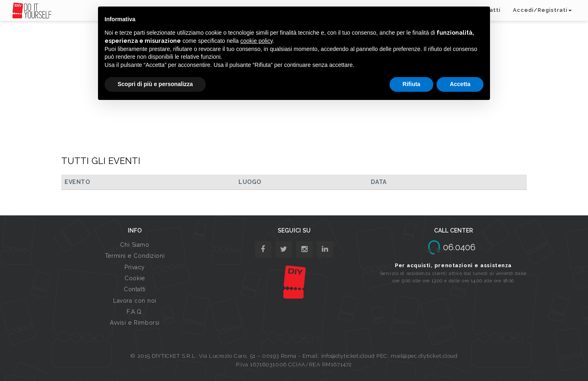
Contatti (135, 289)
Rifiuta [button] (412, 84)
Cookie (135, 278)
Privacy (135, 267)
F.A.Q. (135, 312)
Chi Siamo (135, 245)
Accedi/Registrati (542, 10)
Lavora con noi (135, 301)
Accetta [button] (460, 84)
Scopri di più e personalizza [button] (155, 84)
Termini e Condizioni (135, 256)
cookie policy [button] (257, 41)
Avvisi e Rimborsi (135, 323)
